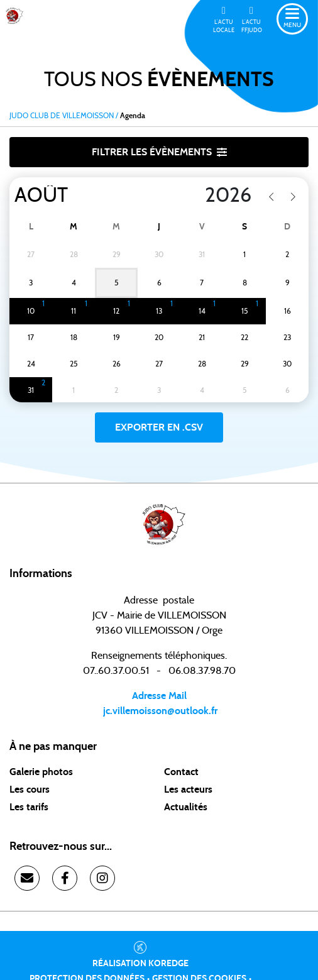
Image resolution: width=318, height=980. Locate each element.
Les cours (30, 790)
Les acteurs (188, 790)
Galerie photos (41, 772)
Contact (181, 772)
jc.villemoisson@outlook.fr (159, 711)
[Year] (199, 195)
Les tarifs (29, 807)
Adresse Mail (159, 696)
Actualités (186, 807)
